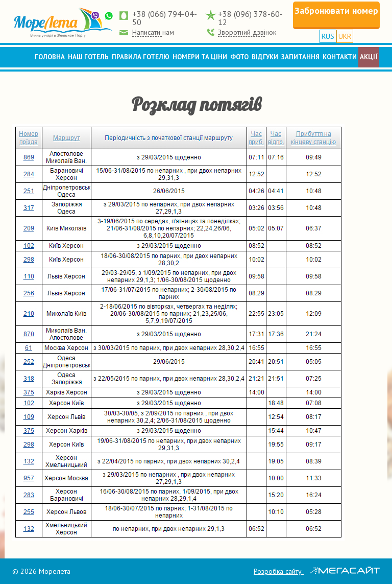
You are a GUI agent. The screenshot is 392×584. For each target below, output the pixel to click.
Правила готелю (141, 57)
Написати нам (153, 32)
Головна (50, 57)
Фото (239, 57)
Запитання (300, 57)
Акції (369, 57)
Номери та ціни (200, 57)
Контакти (340, 57)
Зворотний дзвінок (247, 32)
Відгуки (265, 57)
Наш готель (88, 57)
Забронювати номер (336, 10)
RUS (328, 36)
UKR (345, 36)
